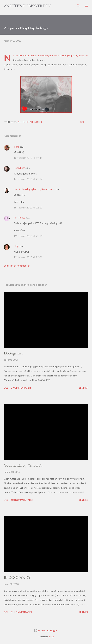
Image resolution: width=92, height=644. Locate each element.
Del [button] (82, 122)
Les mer (84, 388)
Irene (16, 147)
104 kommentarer (22, 500)
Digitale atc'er (32, 122)
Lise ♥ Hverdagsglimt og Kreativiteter (35, 189)
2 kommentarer (21, 388)
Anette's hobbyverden (27, 6)
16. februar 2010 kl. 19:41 (28, 158)
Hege (17, 246)
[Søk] (78, 6)
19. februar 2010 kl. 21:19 (28, 236)
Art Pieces (24, 55)
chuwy (51, 637)
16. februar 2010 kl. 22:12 (28, 207)
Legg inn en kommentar (17, 266)
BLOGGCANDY (17, 577)
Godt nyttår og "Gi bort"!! (24, 465)
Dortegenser (13, 353)
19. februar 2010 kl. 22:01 (28, 257)
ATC (20, 122)
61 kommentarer (21, 612)
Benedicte (19, 168)
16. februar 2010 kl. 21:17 (28, 179)
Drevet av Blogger (46, 630)
